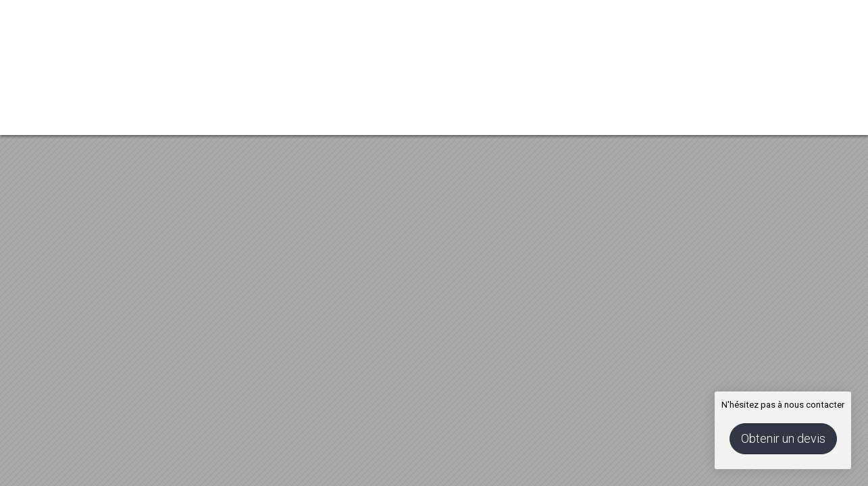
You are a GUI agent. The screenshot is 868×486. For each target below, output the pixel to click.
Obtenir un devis (783, 438)
